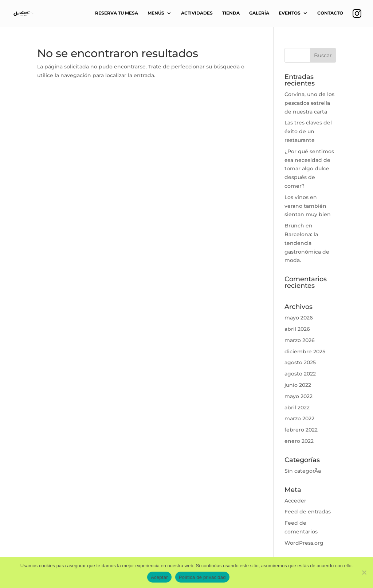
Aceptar (159, 577)
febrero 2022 (301, 430)
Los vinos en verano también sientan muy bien (308, 206)
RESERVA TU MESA (117, 13)
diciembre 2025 (305, 351)
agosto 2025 (300, 362)
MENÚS (156, 13)
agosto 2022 (300, 374)
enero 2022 (299, 441)
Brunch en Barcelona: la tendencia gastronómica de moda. (307, 243)
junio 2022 (298, 385)
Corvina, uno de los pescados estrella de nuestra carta (309, 103)
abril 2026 (297, 329)
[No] (364, 572)
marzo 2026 (300, 340)
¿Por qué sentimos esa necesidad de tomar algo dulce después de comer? (309, 169)
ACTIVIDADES (197, 13)
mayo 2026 (299, 318)
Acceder (295, 501)
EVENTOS (290, 13)
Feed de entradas (308, 512)
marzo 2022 (299, 418)
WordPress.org (304, 543)
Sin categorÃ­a (303, 471)
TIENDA (231, 13)
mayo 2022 (299, 396)
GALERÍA (259, 13)
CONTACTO (330, 13)
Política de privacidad (202, 577)
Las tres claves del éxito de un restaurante (308, 131)
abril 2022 (297, 408)
